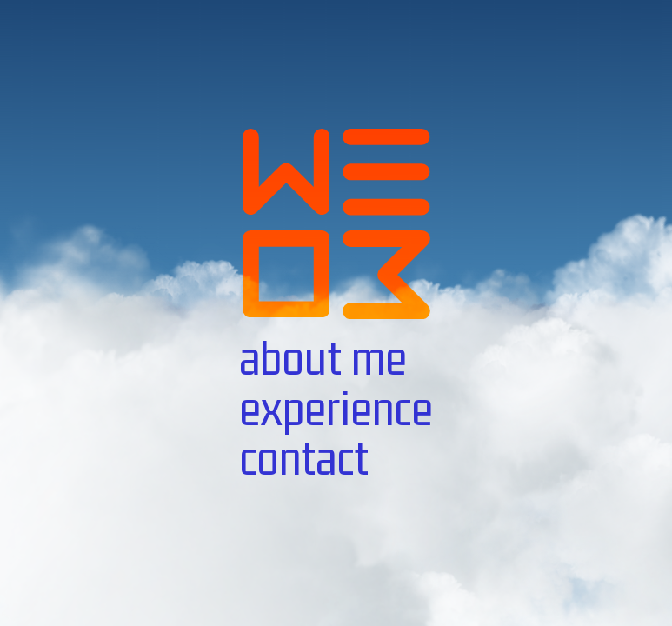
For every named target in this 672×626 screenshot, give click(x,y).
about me (323, 358)
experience (336, 409)
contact (304, 458)
